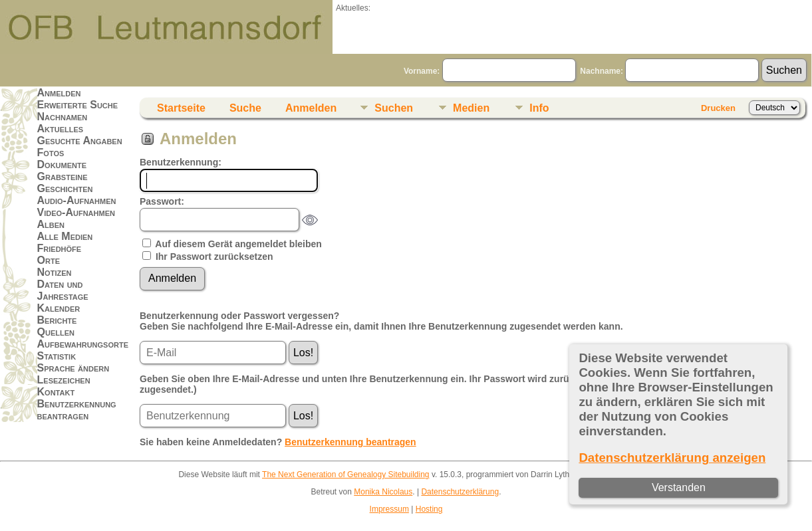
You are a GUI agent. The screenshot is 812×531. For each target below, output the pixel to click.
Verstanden (679, 487)
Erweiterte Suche (78, 105)
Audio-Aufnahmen (77, 200)
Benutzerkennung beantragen (77, 410)
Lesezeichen (64, 380)
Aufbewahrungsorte (83, 344)
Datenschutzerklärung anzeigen (672, 458)
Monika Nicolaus (383, 492)
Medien (471, 108)
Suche (245, 108)
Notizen (55, 272)
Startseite (181, 108)
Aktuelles (61, 129)
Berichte (57, 320)
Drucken (718, 108)
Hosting (429, 509)
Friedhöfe (60, 248)
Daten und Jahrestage (63, 290)
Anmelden (59, 93)
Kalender (59, 308)
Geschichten (65, 188)
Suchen (394, 108)
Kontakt (56, 392)
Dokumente (62, 164)
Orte (49, 260)
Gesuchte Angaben (80, 141)
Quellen (56, 332)
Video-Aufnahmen (76, 212)
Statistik (57, 356)
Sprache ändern (73, 368)
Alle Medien (65, 236)
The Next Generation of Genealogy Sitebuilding (346, 475)
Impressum (389, 509)
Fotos (51, 153)
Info (539, 108)
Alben (51, 224)
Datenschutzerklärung (460, 492)
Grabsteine (63, 176)
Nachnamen (63, 117)
